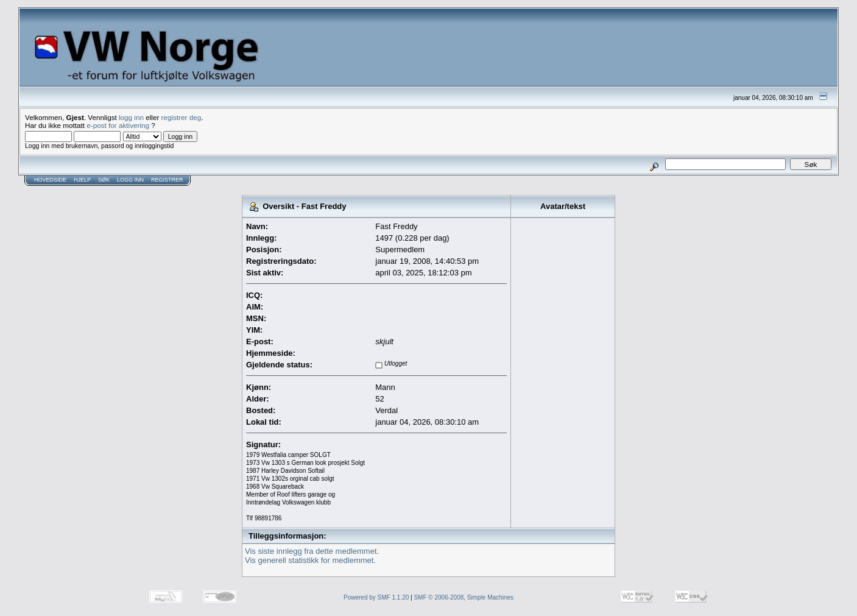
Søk (104, 180)
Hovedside (50, 180)
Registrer (167, 180)
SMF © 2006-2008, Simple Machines (464, 597)
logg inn (131, 117)
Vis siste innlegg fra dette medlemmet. (312, 551)
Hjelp (82, 180)
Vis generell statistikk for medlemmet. (310, 560)
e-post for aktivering (118, 125)
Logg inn (130, 180)
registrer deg (182, 117)
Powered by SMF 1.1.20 (376, 597)
